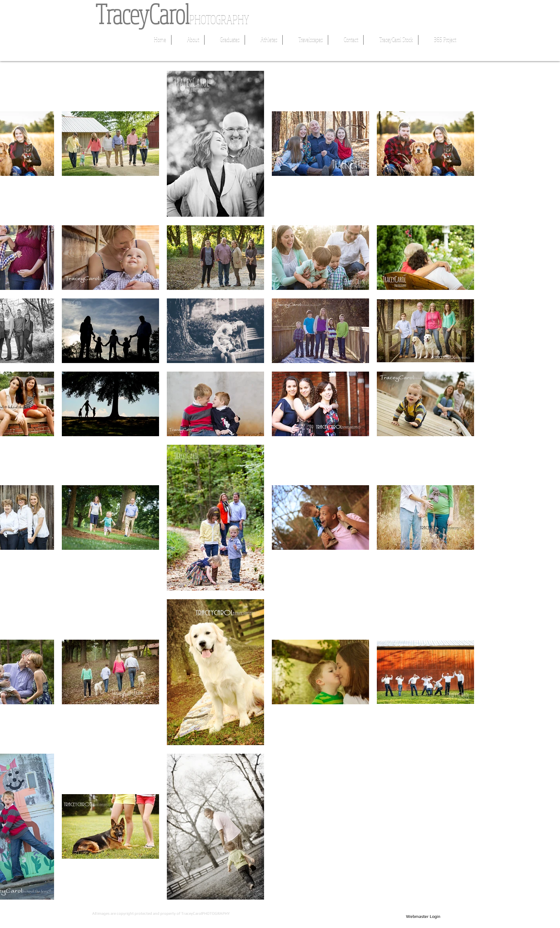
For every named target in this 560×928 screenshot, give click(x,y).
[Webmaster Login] (423, 917)
